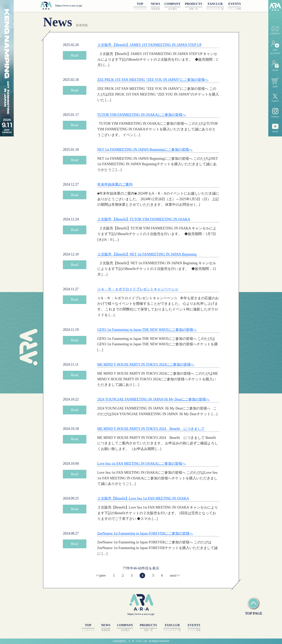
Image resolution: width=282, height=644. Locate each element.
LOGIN (275, 66)
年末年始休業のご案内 (115, 184)
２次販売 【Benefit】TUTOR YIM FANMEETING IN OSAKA (144, 219)
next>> (175, 575)
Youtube (275, 128)
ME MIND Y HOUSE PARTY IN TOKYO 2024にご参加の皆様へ (146, 364)
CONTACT (275, 31)
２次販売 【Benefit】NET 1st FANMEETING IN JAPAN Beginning (147, 254)
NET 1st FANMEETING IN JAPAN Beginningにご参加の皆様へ (145, 150)
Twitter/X (275, 98)
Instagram (275, 113)
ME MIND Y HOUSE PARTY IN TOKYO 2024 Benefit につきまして (151, 429)
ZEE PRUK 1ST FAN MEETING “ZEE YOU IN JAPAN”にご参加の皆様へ (153, 80)
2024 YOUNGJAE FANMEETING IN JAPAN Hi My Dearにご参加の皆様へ (154, 399)
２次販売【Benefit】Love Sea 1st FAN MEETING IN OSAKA (143, 498)
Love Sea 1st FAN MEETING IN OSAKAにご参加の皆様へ (142, 464)
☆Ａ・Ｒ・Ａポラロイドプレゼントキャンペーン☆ (138, 289)
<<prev (101, 575)
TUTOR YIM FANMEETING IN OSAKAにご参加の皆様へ (142, 115)
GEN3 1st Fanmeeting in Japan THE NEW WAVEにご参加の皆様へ (147, 330)
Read (75, 55)
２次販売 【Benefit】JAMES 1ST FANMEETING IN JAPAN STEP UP (150, 45)
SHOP (275, 83)
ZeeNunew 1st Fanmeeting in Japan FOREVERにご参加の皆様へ (145, 533)
